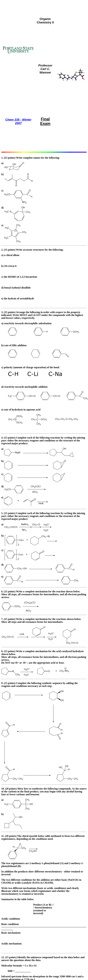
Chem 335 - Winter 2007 (18, 121)
